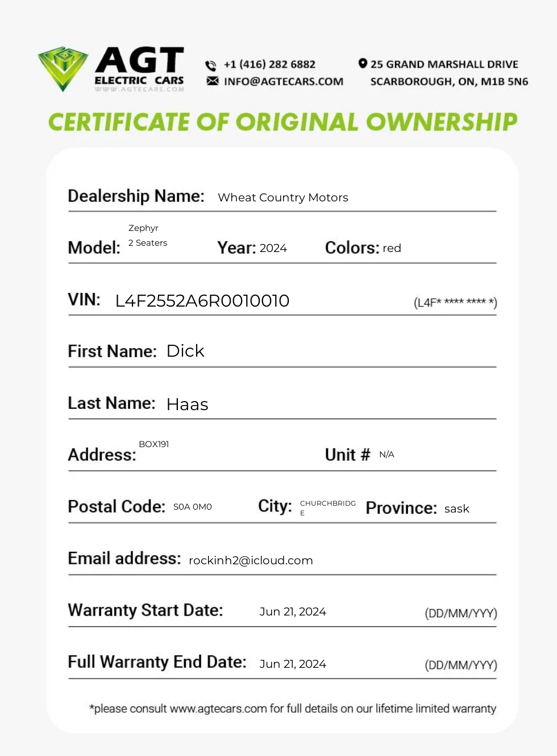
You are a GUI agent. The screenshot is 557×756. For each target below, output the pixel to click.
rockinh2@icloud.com (251, 560)
